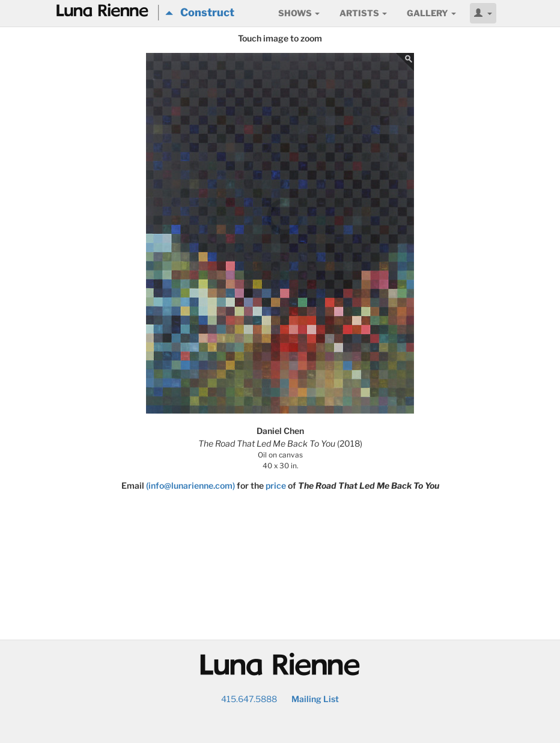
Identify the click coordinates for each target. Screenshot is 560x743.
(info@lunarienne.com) (190, 485)
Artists (363, 13)
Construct (200, 12)
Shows (299, 13)
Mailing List (315, 699)
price (276, 485)
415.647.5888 (249, 699)
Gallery (431, 13)
